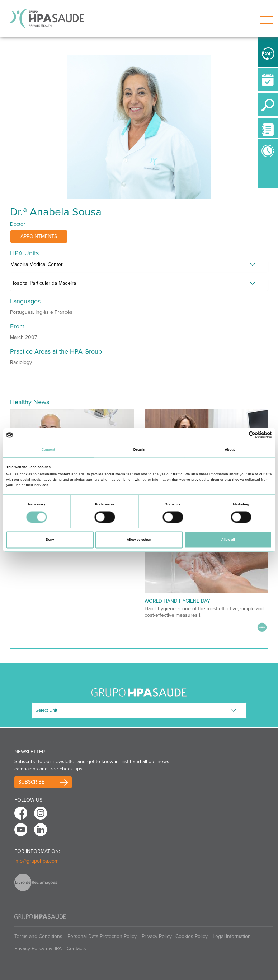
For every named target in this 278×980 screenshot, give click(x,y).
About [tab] (230, 449)
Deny (50, 540)
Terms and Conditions (38, 936)
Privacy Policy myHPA (38, 949)
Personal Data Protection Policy (102, 936)
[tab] (139, 266)
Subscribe (31, 782)
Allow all (228, 540)
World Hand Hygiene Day (177, 601)
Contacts (76, 949)
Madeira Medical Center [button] (37, 264)
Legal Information (232, 936)
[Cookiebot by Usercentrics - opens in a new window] (241, 435)
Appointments (39, 236)
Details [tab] (139, 449)
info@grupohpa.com (36, 861)
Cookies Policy (192, 936)
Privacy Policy (157, 936)
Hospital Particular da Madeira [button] (43, 283)
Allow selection (139, 540)
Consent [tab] (48, 449)
